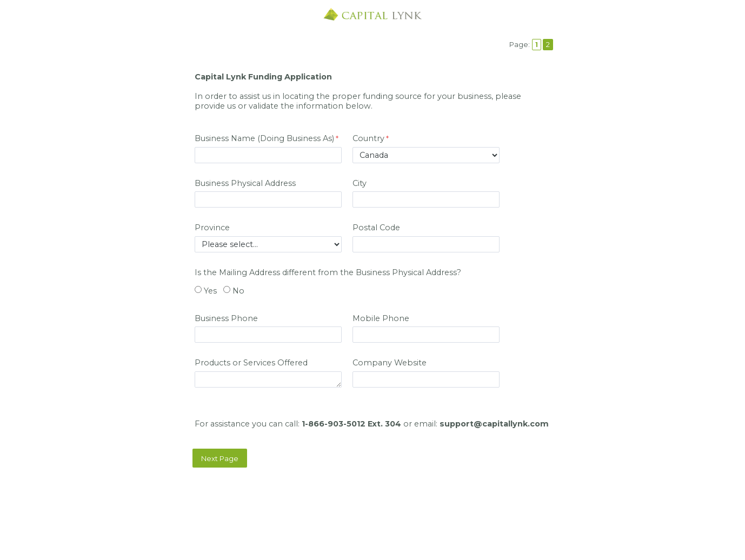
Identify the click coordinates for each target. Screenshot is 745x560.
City (360, 183)
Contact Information (372, 512)
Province (212, 228)
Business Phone (227, 318)
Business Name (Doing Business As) (264, 138)
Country (368, 138)
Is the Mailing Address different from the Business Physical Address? (328, 272)
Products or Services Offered (251, 363)
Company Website (391, 363)
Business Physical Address (245, 183)
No (238, 291)
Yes (210, 291)
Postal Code (376, 228)
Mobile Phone (381, 318)
